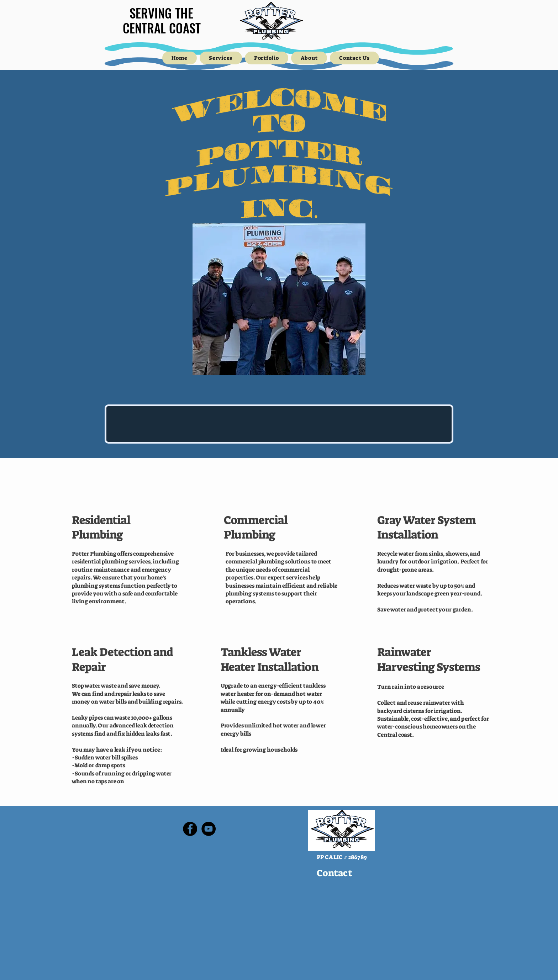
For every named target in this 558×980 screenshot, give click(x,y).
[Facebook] (190, 829)
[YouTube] (209, 829)
